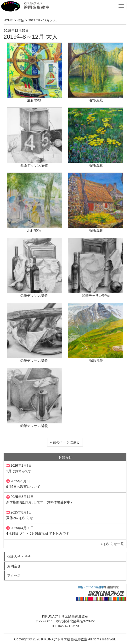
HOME (8, 20)
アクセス (14, 576)
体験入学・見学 (19, 557)
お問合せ (14, 566)
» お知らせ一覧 (112, 544)
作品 (21, 20)
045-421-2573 (68, 626)
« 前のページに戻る (65, 442)
